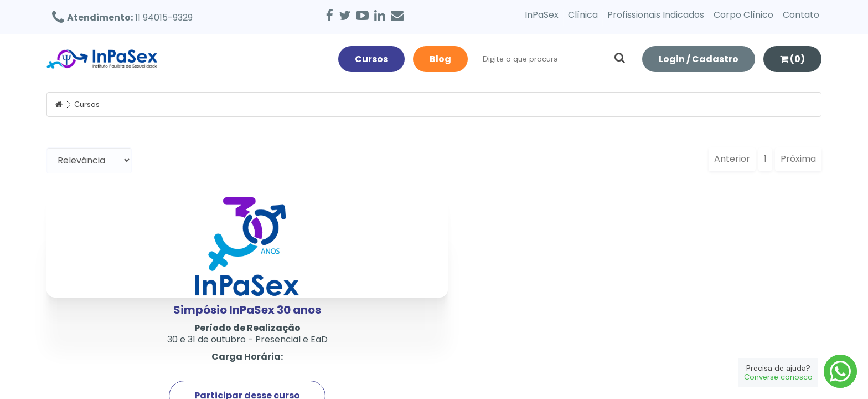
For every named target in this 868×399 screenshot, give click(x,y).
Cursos (371, 59)
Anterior (732, 159)
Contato (801, 15)
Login (699, 59)
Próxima (798, 159)
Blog (440, 59)
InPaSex (542, 15)
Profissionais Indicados (656, 15)
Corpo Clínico (743, 15)
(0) (792, 59)
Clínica (583, 15)
